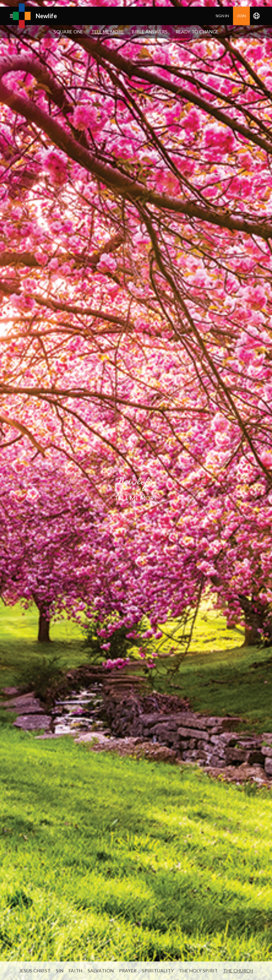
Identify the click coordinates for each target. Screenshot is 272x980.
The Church (238, 971)
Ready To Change (197, 32)
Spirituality (158, 971)
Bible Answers (150, 32)
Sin (60, 971)
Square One (68, 32)
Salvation (101, 971)
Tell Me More (108, 32)
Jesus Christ (35, 971)
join (241, 16)
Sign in (222, 16)
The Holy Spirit (198, 971)
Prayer (128, 971)
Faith (76, 971)
